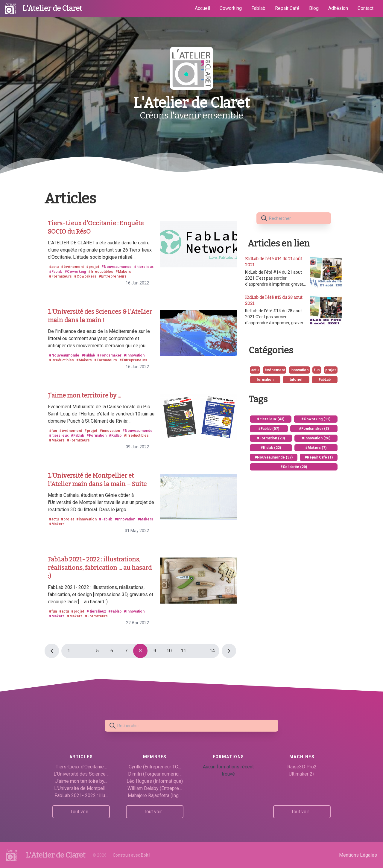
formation (265, 380)
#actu (54, 267)
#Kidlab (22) (271, 448)
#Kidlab (115, 435)
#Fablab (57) (269, 429)
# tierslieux (144, 267)
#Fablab (56, 272)
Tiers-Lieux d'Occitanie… (81, 767)
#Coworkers (85, 276)
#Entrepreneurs (113, 276)
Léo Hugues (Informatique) (155, 781)
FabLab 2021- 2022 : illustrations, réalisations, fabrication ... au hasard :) (100, 568)
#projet (93, 267)
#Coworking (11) (316, 419)
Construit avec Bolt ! (132, 855)
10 (169, 651)
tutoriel (296, 380)
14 (212, 651)
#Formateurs (60, 276)
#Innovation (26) (316, 438)
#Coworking (75, 272)
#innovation (110, 431)
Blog (314, 8)
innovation (300, 370)
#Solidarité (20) (294, 467)
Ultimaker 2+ (302, 774)
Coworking (231, 8)
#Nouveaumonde (117, 267)
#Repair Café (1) (319, 457)
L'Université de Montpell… (81, 788)
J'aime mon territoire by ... (85, 395)
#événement (72, 267)
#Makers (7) (316, 448)
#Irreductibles (101, 272)
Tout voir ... (81, 812)
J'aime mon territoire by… (81, 781)
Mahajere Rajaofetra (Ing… (155, 795)
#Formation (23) (271, 438)
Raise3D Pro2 (302, 767)
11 (183, 651)
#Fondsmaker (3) (314, 429)
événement (275, 370)
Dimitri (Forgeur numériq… (155, 774)
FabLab (325, 380)
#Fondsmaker (109, 355)
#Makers (123, 272)
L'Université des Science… (81, 774)
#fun (53, 431)
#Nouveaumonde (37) (274, 457)
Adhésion (338, 8)
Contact (365, 8)
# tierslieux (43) (271, 419)
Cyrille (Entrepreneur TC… (155, 767)
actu (255, 370)
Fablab (258, 8)
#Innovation (134, 355)
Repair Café (287, 8)
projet (330, 370)
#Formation (96, 435)
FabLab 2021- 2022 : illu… (81, 795)
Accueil (202, 8)
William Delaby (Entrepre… (155, 788)
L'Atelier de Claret (52, 8)
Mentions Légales (358, 855)
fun (317, 370)
